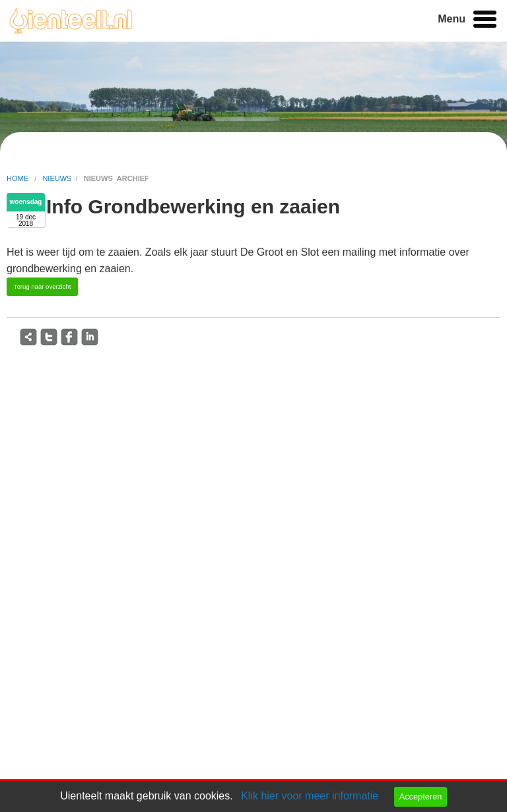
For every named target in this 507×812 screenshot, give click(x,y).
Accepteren (421, 796)
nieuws (57, 178)
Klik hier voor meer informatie (310, 796)
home (18, 178)
